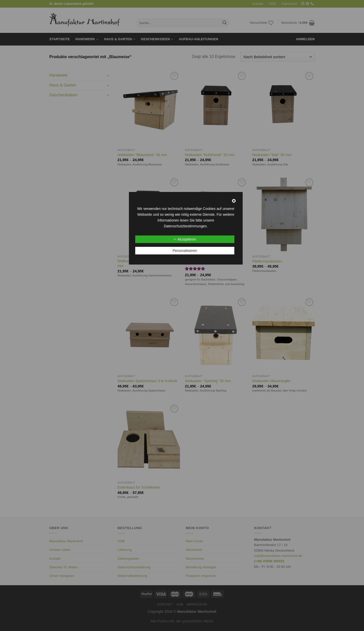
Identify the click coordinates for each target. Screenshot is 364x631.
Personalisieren (185, 251)
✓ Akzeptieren (185, 239)
